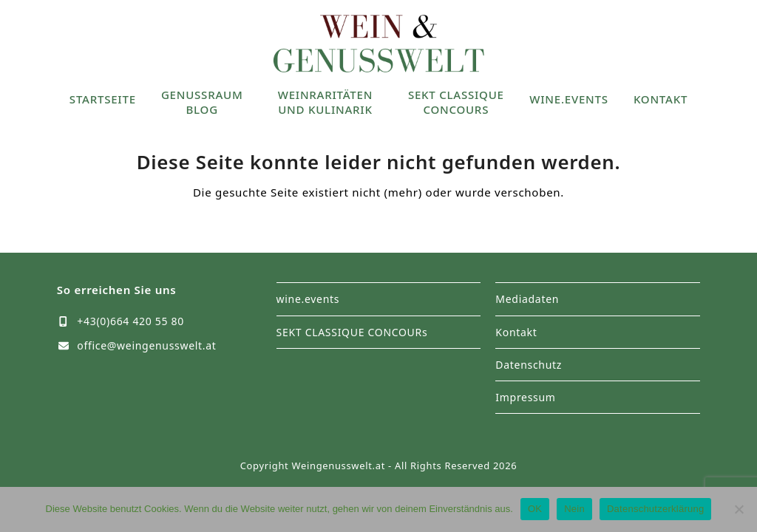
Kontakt (516, 332)
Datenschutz (529, 365)
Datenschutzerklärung (655, 509)
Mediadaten (527, 299)
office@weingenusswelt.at (146, 345)
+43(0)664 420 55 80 (130, 321)
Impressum (525, 397)
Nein (574, 509)
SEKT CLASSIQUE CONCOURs (352, 332)
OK (535, 509)
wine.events (308, 299)
